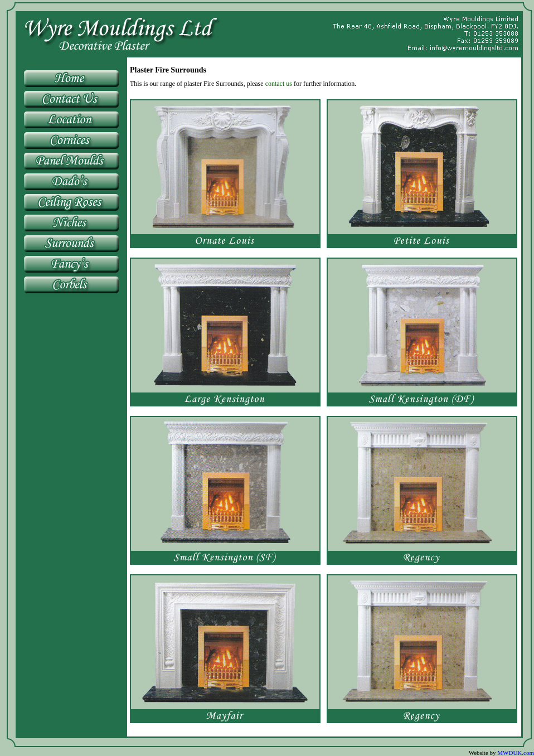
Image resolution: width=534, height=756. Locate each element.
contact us (279, 84)
